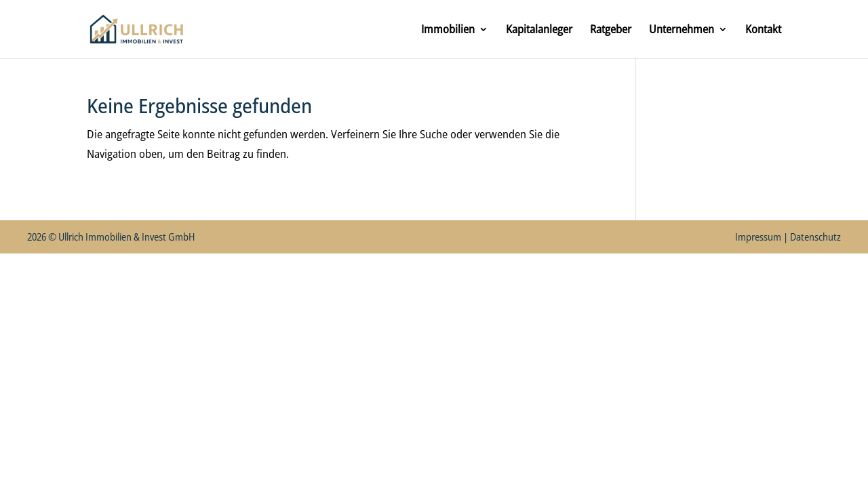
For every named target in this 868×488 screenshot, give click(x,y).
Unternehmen (682, 30)
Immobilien (448, 30)
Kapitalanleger (539, 30)
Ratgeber (611, 30)
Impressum (758, 237)
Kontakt (763, 30)
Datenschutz (815, 237)
